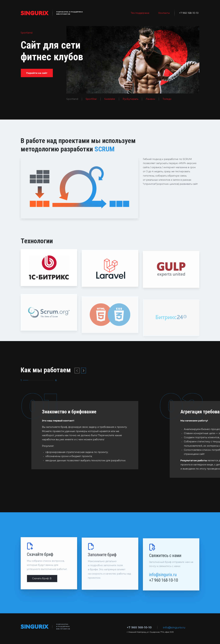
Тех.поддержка (140, 13)
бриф (64, 442)
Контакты (164, 13)
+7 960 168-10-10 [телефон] (189, 13)
